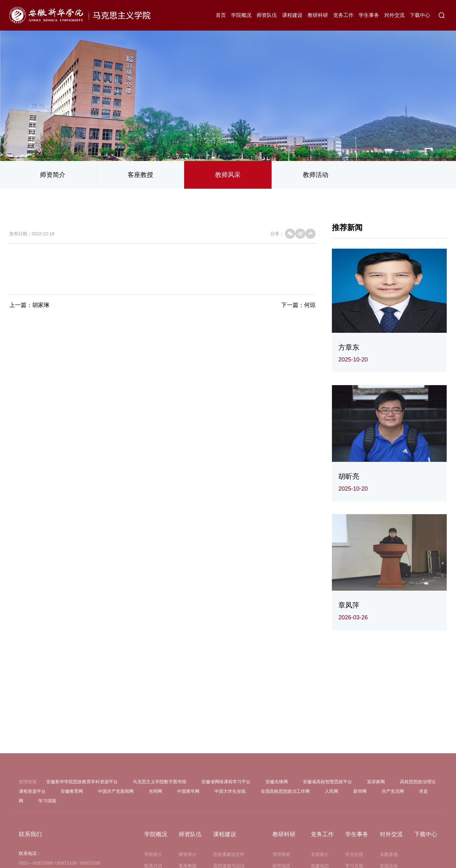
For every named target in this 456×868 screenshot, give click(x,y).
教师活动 (316, 175)
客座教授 (140, 175)
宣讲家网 (376, 845)
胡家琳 (41, 305)
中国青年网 (188, 855)
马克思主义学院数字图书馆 (160, 845)
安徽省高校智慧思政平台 (327, 845)
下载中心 (420, 15)
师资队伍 (267, 15)
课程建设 (292, 15)
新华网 (360, 855)
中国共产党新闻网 (116, 855)
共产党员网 (393, 855)
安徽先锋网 (277, 845)
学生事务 (369, 15)
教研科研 (318, 15)
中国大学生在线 (230, 855)
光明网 (155, 855)
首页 (221, 15)
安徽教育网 (72, 855)
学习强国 (47, 864)
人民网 (332, 855)
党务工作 (343, 15)
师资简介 (53, 175)
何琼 (310, 305)
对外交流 (394, 15)
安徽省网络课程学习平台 (226, 845)
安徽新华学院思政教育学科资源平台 (82, 845)
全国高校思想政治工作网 (285, 855)
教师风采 (228, 175)
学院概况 (241, 15)
